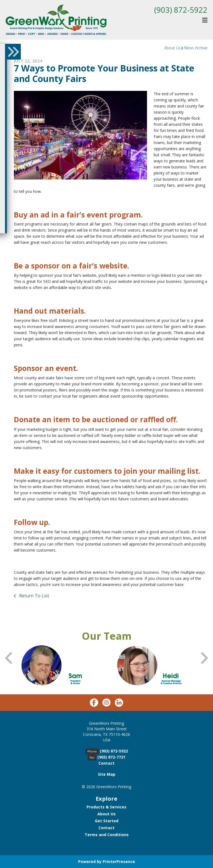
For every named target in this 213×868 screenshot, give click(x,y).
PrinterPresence (119, 861)
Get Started (107, 821)
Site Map (107, 774)
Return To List (34, 596)
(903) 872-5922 (181, 10)
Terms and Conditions (107, 835)
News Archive (196, 48)
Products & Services (106, 807)
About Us (173, 48)
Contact (106, 763)
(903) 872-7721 (111, 757)
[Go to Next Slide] (204, 658)
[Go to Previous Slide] (9, 658)
